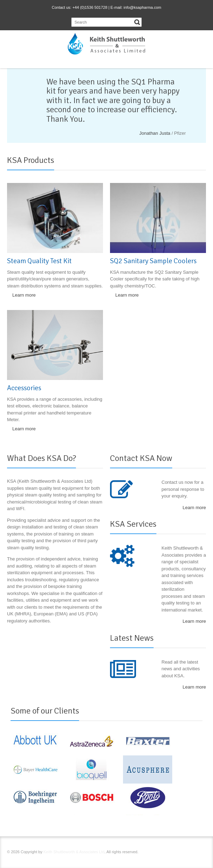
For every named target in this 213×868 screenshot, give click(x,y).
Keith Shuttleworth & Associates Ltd (74, 852)
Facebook (157, 853)
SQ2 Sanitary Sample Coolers (153, 261)
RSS (168, 853)
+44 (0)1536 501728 (90, 7)
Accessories (24, 388)
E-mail (202, 853)
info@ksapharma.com (143, 7)
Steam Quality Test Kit (39, 261)
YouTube (191, 853)
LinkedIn (179, 853)
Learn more (24, 295)
